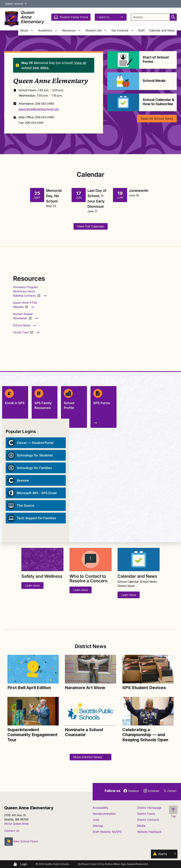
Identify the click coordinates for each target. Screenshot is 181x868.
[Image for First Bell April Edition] (33, 669)
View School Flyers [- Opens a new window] (21, 841)
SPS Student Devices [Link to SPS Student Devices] (144, 688)
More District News (88, 757)
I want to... (111, 17)
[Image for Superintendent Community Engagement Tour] (33, 711)
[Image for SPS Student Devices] (148, 669)
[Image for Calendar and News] (138, 560)
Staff (141, 30)
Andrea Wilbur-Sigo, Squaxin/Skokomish (126, 864)
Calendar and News (162, 30)
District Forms (146, 814)
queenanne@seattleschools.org (39, 109)
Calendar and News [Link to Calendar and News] (137, 576)
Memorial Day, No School (54, 196)
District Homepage (149, 808)
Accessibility (101, 808)
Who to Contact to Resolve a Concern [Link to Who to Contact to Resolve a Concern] (89, 579)
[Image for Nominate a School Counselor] (90, 711)
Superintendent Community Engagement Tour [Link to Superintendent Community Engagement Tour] (32, 735)
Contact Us (12, 831)
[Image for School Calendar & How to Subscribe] (123, 102)
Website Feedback (149, 832)
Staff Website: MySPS (107, 832)
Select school (17, 4)
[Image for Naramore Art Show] (90, 669)
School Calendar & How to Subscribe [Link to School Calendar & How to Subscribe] (158, 102)
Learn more (32, 586)
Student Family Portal (71, 17)
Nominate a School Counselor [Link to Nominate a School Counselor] (84, 732)
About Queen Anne (16, 824)
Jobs (96, 820)
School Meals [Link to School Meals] (154, 81)
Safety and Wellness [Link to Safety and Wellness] (42, 576)
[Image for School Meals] (123, 81)
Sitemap (98, 826)
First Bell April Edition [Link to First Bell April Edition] (29, 688)
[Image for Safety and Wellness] (42, 560)
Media (141, 826)
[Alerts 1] (164, 854)
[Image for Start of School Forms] (123, 60)
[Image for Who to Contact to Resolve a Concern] (90, 560)
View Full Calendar (91, 226)
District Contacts (148, 820)
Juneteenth (139, 191)
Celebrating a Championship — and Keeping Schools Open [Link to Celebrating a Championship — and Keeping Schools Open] (145, 735)
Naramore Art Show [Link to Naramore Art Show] (85, 688)
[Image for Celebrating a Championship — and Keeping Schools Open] (148, 711)
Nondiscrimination (104, 814)
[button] (26, 4)
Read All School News (157, 119)
